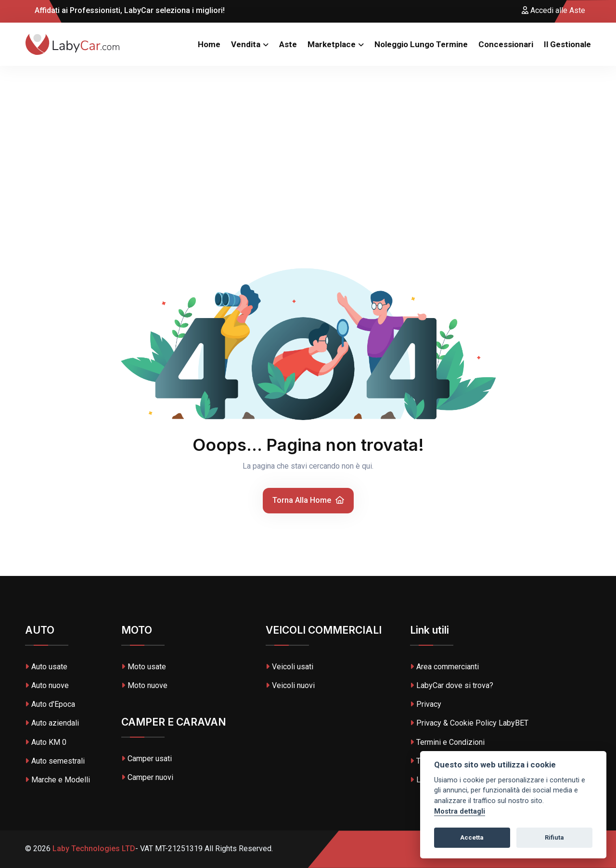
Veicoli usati (289, 667)
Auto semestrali (55, 761)
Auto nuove (47, 685)
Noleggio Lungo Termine (421, 44)
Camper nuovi (147, 777)
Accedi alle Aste (553, 10)
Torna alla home (308, 500)
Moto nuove (144, 685)
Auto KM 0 (46, 742)
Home (209, 44)
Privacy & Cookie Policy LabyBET (469, 723)
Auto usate (46, 667)
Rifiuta (554, 837)
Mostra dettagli (460, 811)
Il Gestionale (567, 44)
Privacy (426, 704)
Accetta (472, 837)
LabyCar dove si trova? (452, 685)
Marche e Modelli (58, 780)
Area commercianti (444, 667)
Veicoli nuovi (290, 685)
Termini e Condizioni (447, 742)
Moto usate (144, 667)
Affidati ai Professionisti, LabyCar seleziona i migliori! (125, 10)
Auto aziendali (52, 723)
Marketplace (332, 44)
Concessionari (506, 44)
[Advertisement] (308, 138)
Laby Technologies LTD (93, 849)
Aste (288, 44)
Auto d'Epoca (50, 704)
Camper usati (147, 759)
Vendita (246, 44)
